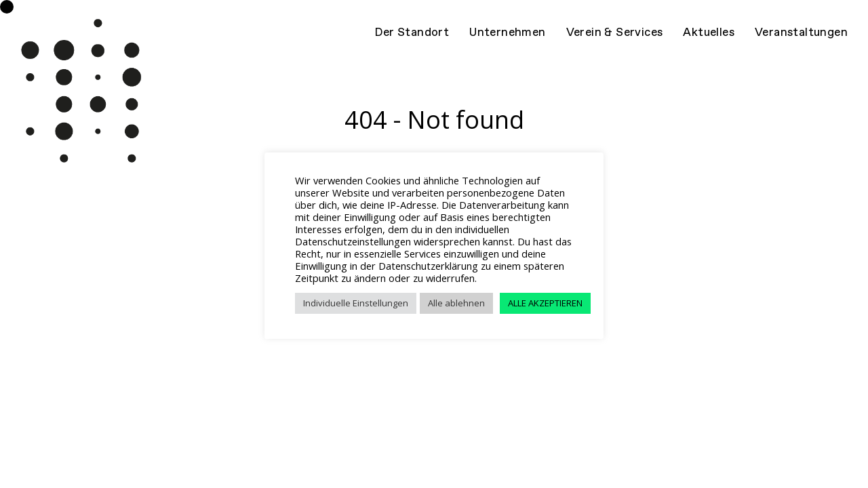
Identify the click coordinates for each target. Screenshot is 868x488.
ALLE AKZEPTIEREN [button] (545, 303)
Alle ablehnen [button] (456, 303)
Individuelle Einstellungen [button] (356, 303)
